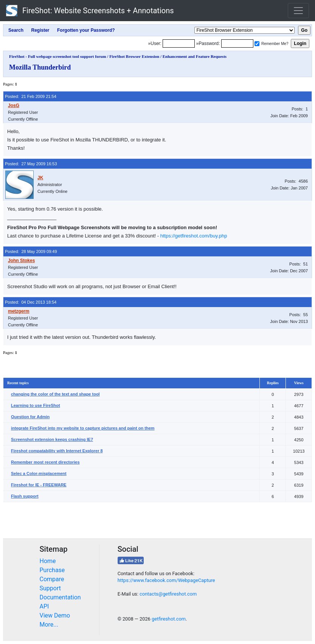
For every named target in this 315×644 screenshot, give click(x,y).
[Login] (179, 43)
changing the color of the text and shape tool (55, 394)
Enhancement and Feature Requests (195, 56)
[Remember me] (257, 44)
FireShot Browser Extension (134, 56)
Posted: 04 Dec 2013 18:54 (31, 302)
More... (49, 625)
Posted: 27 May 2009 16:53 (31, 164)
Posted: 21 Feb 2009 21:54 (31, 96)
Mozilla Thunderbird (40, 67)
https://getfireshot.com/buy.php (194, 236)
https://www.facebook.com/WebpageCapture (166, 580)
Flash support (25, 496)
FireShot (90, 11)
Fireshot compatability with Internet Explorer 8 (57, 451)
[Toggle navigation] (298, 11)
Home (48, 561)
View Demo (55, 615)
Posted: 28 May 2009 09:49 (31, 251)
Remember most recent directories (45, 462)
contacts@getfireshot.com (168, 594)
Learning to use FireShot (36, 405)
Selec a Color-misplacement (39, 473)
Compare (52, 579)
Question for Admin (30, 417)
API (44, 606)
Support (50, 588)
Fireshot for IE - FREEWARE (39, 485)
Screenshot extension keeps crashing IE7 (52, 439)
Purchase (52, 570)
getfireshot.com (169, 619)
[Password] (237, 43)
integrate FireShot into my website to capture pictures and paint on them (83, 428)
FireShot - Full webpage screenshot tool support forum (58, 56)
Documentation (60, 597)
